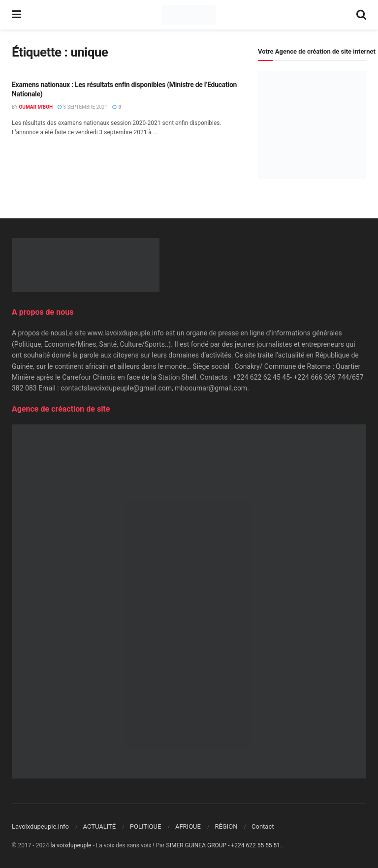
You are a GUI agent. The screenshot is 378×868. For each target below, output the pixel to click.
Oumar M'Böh (36, 107)
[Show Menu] (16, 15)
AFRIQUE (188, 826)
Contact (263, 826)
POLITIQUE (146, 826)
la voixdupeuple (71, 845)
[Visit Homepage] (189, 15)
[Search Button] (361, 15)
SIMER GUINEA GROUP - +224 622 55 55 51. (224, 845)
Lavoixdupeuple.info (40, 826)
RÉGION (226, 826)
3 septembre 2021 (82, 107)
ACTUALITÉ (100, 826)
